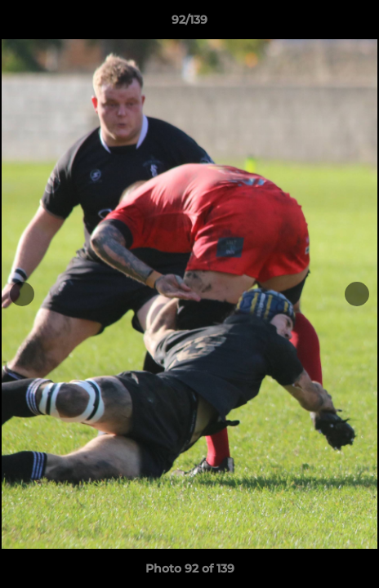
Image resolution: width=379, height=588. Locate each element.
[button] (359, 24)
